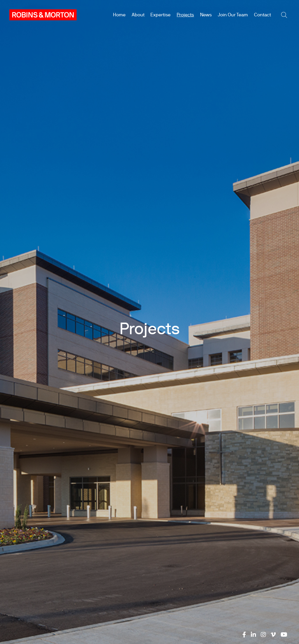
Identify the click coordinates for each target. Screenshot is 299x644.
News (206, 15)
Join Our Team (233, 15)
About (138, 15)
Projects (185, 15)
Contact (263, 15)
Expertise (160, 15)
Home (119, 15)
